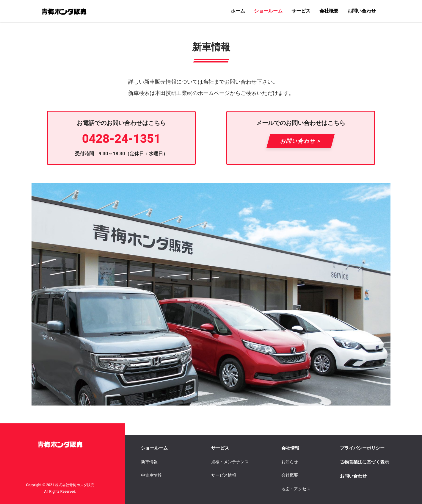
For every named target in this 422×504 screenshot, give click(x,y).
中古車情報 (151, 475)
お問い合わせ (362, 11)
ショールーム (268, 11)
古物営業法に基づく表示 (364, 462)
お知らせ (290, 462)
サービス (301, 11)
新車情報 (149, 462)
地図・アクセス (296, 489)
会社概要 (329, 11)
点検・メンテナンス (230, 462)
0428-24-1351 (121, 139)
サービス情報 (224, 475)
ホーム (238, 11)
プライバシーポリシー (362, 448)
